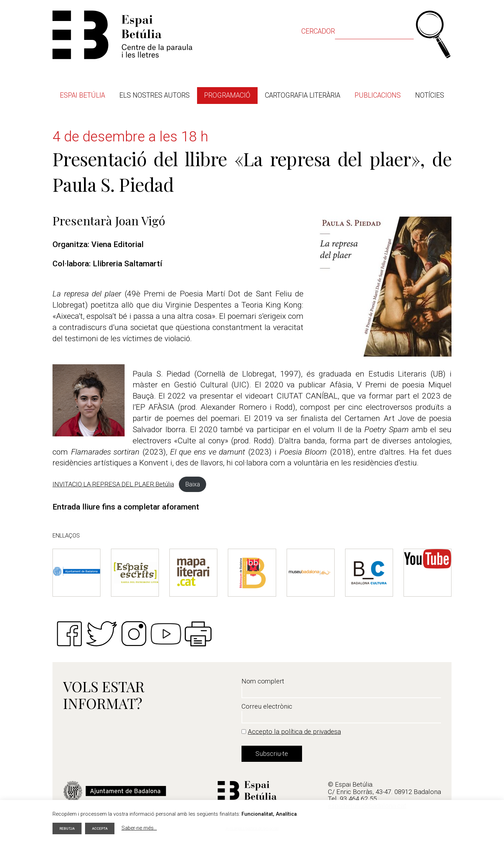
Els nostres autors (155, 95)
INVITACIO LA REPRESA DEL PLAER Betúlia (113, 484)
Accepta (103, 828)
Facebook (69, 634)
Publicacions (378, 95)
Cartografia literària (303, 95)
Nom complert (263, 681)
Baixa (192, 484)
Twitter (101, 634)
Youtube (166, 634)
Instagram (134, 634)
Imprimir (198, 634)
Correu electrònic (267, 707)
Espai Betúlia (82, 95)
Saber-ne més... (143, 827)
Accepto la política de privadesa (294, 732)
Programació (227, 95)
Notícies (430, 95)
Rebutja (68, 828)
